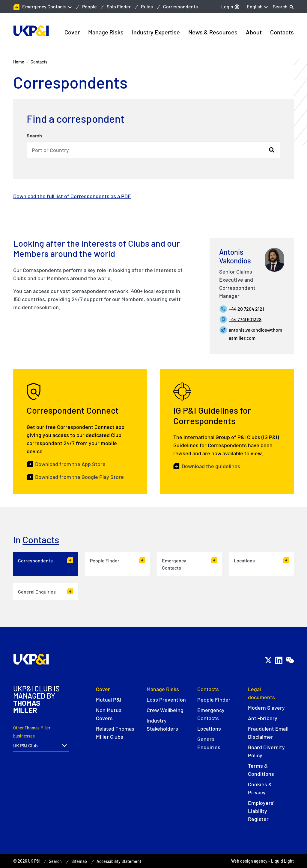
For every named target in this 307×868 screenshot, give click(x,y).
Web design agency (250, 861)
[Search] (283, 7)
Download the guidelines (211, 469)
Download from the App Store (70, 465)
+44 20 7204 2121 (246, 309)
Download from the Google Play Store (79, 478)
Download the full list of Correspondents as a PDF (72, 196)
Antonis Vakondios (235, 256)
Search (34, 135)
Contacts (41, 540)
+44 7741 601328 (245, 319)
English (255, 6)
